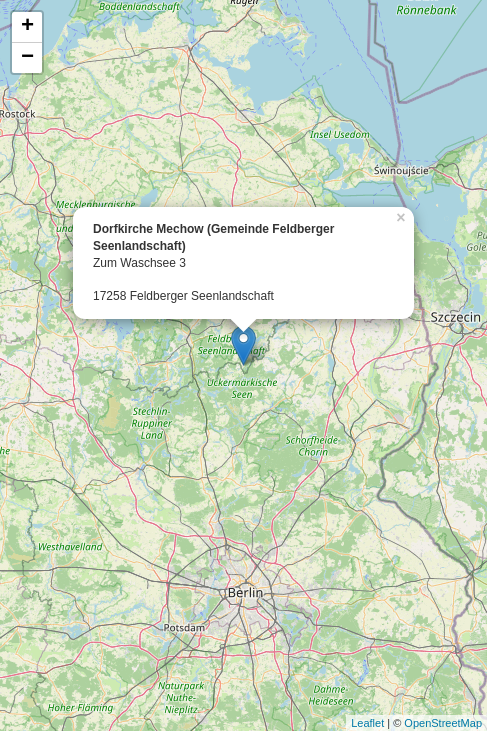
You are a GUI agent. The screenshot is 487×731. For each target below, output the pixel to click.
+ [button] (27, 27)
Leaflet (367, 723)
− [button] (27, 58)
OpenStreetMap (443, 723)
